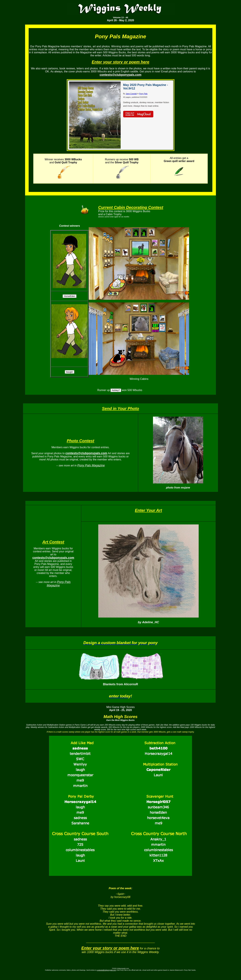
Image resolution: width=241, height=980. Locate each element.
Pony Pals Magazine (91, 465)
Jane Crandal (131, 94)
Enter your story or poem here (120, 62)
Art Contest (53, 542)
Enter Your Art (148, 510)
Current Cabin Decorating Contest (131, 207)
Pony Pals (143, 94)
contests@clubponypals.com (107, 970)
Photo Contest (81, 441)
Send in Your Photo (120, 409)
